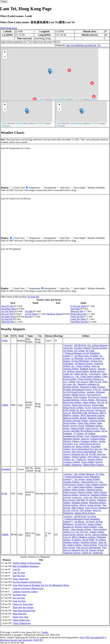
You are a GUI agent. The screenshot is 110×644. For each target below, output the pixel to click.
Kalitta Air (74, 410)
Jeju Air (101, 402)
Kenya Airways (87, 410)
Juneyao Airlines (100, 408)
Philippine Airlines (94, 426)
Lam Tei (16, 569)
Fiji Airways (94, 397)
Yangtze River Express (93, 465)
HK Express (102, 400)
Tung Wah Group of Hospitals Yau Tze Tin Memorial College (41, 585)
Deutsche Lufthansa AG (89, 384)
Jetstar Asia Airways (81, 405)
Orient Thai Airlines (87, 423)
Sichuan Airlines (98, 439)
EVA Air (97, 389)
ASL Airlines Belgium (97, 345)
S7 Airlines (79, 433)
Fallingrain (94, 99)
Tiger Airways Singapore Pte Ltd (83, 453)
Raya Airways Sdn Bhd (74, 500)
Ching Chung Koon (22, 623)
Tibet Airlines (78, 508)
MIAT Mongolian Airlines (93, 415)
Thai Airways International (84, 452)
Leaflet (41, 99)
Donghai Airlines (71, 387)
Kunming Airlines (99, 495)
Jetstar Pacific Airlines (73, 408)
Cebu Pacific (95, 374)
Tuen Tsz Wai (8, 306)
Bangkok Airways (88, 369)
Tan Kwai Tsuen (54, 314)
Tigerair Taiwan (96, 550)
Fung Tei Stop (19, 601)
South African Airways (90, 444)
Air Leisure (79, 479)
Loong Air (77, 497)
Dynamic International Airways (77, 389)
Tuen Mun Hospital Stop (24, 611)
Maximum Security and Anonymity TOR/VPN (21, 640)
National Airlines (97, 421)
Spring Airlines (83, 446)
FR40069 (6, 469)
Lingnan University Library (25, 592)
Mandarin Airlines (96, 418)
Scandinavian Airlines (73, 436)
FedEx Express (80, 397)
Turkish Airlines (79, 457)
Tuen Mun (75, 309)
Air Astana (68, 351)
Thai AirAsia (69, 547)
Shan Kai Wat (8, 322)
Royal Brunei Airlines (91, 431)
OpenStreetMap (59, 99)
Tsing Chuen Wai (20, 579)
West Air (97, 510)
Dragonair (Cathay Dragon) (93, 387)
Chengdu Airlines (71, 482)
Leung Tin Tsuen (78, 319)
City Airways (82, 382)
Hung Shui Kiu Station (23, 607)
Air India (94, 356)
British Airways (97, 371)
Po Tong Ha (7, 319)
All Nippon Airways (84, 364)
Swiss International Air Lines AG (87, 449)
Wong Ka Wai (77, 311)
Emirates (91, 392)
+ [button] (5, 52)
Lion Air (67, 413)
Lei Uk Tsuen (31, 314)
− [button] (5, 57)
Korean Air (100, 410)
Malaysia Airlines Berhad (75, 418)
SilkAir (83, 505)
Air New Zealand (92, 358)
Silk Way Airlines (71, 441)
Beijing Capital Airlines (78, 371)
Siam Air (85, 439)
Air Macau (79, 522)
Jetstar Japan (98, 405)
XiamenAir (77, 465)
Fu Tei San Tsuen (78, 306)
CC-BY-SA (78, 99)
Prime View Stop (20, 617)
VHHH (5, 405)
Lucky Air (88, 497)
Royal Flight (88, 540)
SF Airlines (90, 433)
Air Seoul (90, 522)
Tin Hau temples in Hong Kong (27, 582)
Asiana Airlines (83, 366)
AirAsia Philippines (80, 361)
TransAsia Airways (72, 553)
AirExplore (68, 364)
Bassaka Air (68, 527)
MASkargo (93, 413)
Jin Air (88, 408)
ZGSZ (4, 494)
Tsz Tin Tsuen (8, 311)
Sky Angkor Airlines (72, 545)
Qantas (66, 428)
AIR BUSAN (80, 345)
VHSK (5, 341)
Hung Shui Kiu (20, 614)
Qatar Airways (92, 428)
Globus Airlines (88, 400)
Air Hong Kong (81, 356)
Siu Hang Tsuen (9, 316)
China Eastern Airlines (91, 376)
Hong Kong (12, 28)
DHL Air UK (95, 382)
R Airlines (77, 540)
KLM (66, 410)
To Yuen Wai (33, 297)
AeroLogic (68, 348)
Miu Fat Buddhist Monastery (26, 566)
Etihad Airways (79, 395)
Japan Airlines (89, 402)
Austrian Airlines (71, 369)
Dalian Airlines (79, 490)
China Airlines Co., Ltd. (92, 482)
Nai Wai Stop (19, 576)
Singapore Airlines (89, 441)
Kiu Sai (28, 316)
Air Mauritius (77, 358)
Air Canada (79, 351)
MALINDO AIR (79, 413)
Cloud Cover (19, 188)
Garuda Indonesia (71, 400)
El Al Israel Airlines (76, 392)
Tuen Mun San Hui (79, 322)
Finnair (104, 397)
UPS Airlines (94, 457)
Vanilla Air (81, 459)
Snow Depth (79, 188)
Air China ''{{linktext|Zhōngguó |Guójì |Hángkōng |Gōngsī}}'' (81, 353)
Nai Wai (29, 311)
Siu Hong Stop (19, 595)
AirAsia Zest (96, 361)
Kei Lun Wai (7, 314)
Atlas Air (95, 366)
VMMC (5, 535)
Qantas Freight (77, 428)
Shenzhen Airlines (71, 439)
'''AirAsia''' (68, 345)
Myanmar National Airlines (76, 421)
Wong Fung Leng (78, 314)
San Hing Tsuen (9, 309)
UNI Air (75, 510)
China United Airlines (82, 487)
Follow (4, 2)
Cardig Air (68, 374)
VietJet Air (87, 553)
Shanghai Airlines (99, 436)
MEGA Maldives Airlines (84, 537)
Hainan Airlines (85, 492)
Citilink (71, 382)
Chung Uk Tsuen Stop (23, 604)
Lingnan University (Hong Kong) (28, 588)
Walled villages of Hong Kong (27, 563)
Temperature (35, 188)
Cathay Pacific (81, 374)
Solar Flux (65, 188)
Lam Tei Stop (19, 573)
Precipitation (50, 188)
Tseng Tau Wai (77, 316)
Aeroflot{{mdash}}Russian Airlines (91, 348)
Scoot (87, 436)
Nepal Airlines (70, 423)
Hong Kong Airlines (72, 402)
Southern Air (69, 446)
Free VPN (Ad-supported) (92, 637)
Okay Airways (100, 497)
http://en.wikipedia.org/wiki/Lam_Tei (83, 45)
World (3, 28)
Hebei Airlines (100, 492)
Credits (45, 632)
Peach (81, 426)
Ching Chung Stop (21, 620)
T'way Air (103, 545)
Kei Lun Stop (19, 598)
